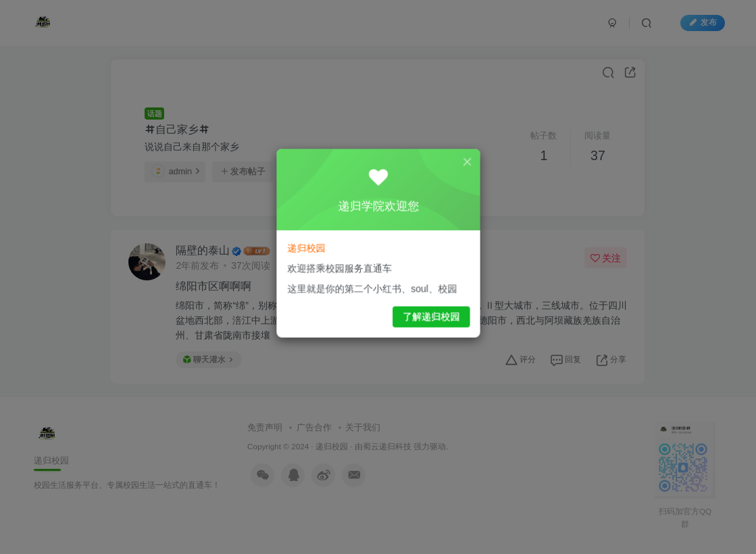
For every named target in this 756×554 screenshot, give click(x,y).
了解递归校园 (427, 312)
